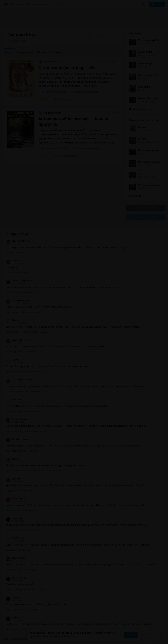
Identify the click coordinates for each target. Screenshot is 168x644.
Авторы (26, 4)
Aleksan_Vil (14, 598)
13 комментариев (65, 156)
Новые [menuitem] (9, 52)
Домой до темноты (18, 241)
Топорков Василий (83, 92)
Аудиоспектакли (50, 62)
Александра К (16, 499)
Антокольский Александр (55, 148)
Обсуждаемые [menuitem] (25, 52)
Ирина (12, 459)
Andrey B (13, 261)
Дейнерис (14, 479)
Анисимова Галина (86, 148)
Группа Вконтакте (145, 208)
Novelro (12, 320)
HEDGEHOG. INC (16, 578)
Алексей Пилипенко (18, 281)
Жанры (15, 4)
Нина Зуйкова (15, 558)
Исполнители (39, 4)
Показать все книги (141, 109)
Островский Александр (54, 92)
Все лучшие (136, 196)
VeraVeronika (15, 538)
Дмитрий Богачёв (17, 340)
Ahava (12, 360)
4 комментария (64, 99)
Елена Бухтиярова (17, 439)
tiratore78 (13, 399)
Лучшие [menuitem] (41, 52)
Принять (131, 635)
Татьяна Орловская (18, 300)
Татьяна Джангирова (19, 380)
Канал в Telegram (145, 217)
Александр (14, 518)
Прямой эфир (21, 234)
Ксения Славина (17, 419)
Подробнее (70, 636)
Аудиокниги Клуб (16, 639)
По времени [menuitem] (57, 52)
